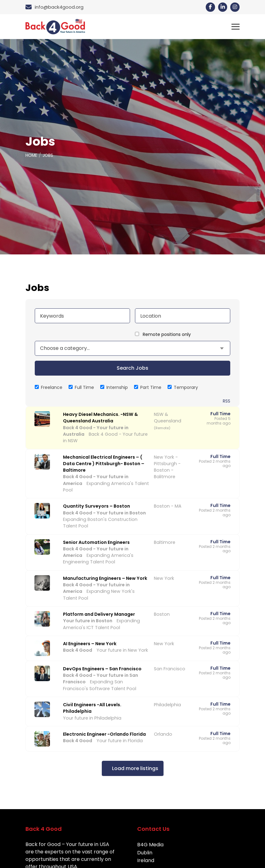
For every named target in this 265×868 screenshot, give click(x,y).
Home (32, 155)
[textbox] (65, 348)
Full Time (81, 387)
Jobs (49, 155)
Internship (114, 387)
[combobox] (132, 348)
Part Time (148, 387)
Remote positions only (167, 334)
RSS (227, 401)
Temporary (183, 387)
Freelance (49, 387)
